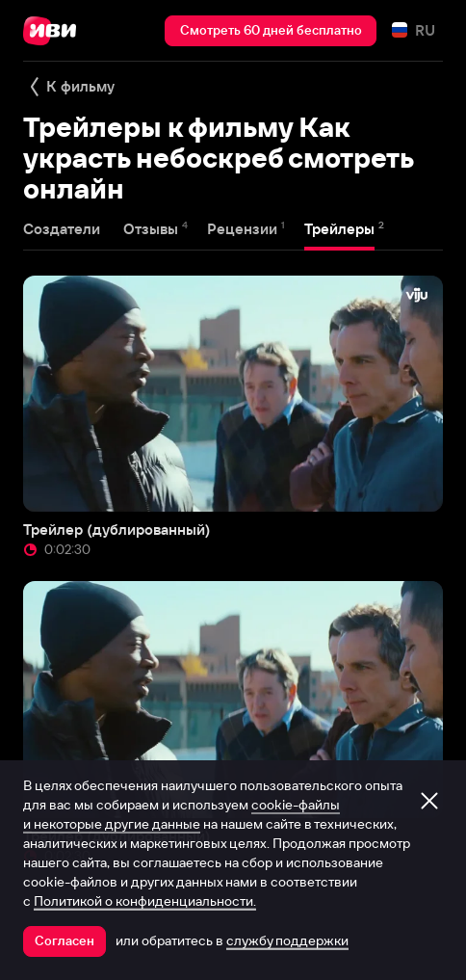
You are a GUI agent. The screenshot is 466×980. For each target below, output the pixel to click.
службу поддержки (287, 940)
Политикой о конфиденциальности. (145, 901)
